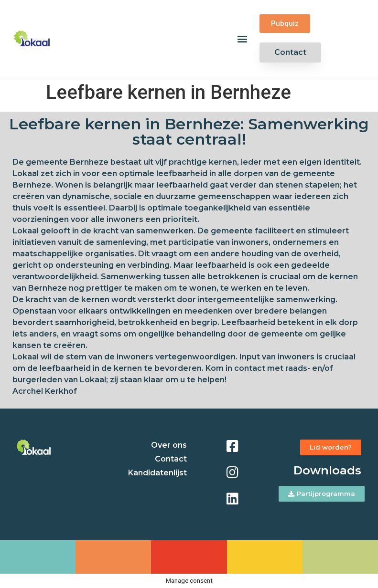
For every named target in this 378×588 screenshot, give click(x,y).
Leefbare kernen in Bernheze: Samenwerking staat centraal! (189, 131)
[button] (242, 38)
